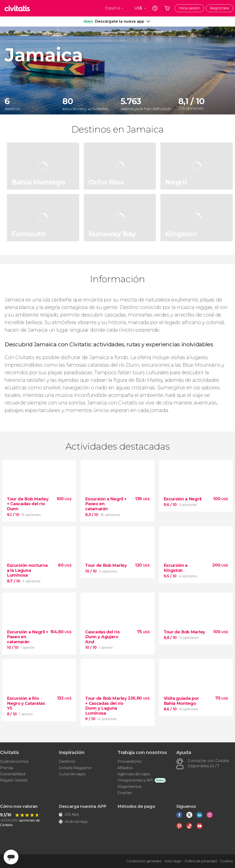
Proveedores (129, 761)
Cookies (226, 861)
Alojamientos (129, 787)
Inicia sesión (189, 8)
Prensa (7, 768)
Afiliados (125, 768)
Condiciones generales (144, 861)
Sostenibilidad (13, 774)
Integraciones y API (135, 780)
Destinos (67, 761)
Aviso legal (173, 861)
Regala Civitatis (14, 780)
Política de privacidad (201, 861)
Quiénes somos (14, 761)
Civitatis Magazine (75, 768)
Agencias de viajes (134, 774)
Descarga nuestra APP (83, 806)
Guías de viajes (72, 774)
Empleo (125, 793)
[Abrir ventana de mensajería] (11, 857)
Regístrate (220, 8)
